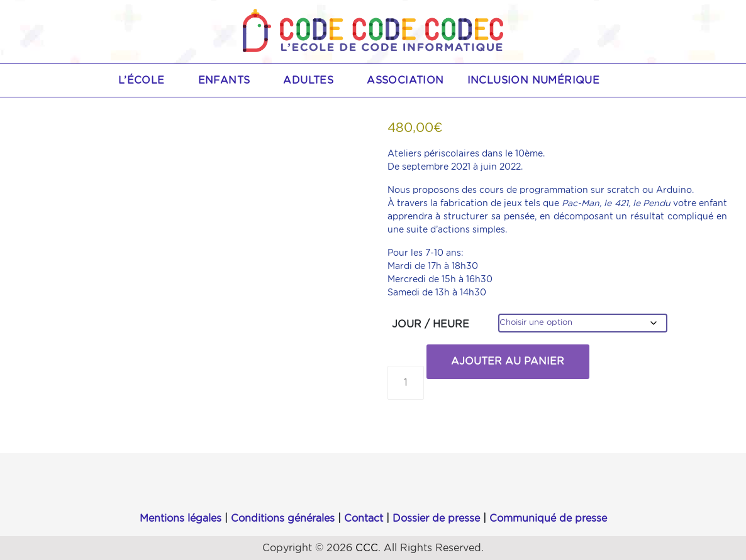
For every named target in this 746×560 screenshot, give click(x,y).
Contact (364, 519)
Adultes (315, 80)
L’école (148, 80)
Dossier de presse (436, 519)
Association (405, 80)
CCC (367, 548)
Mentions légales (181, 519)
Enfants (231, 80)
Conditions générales (283, 519)
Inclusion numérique (534, 80)
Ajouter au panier (508, 361)
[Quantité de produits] (406, 383)
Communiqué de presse (548, 519)
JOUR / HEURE (431, 324)
